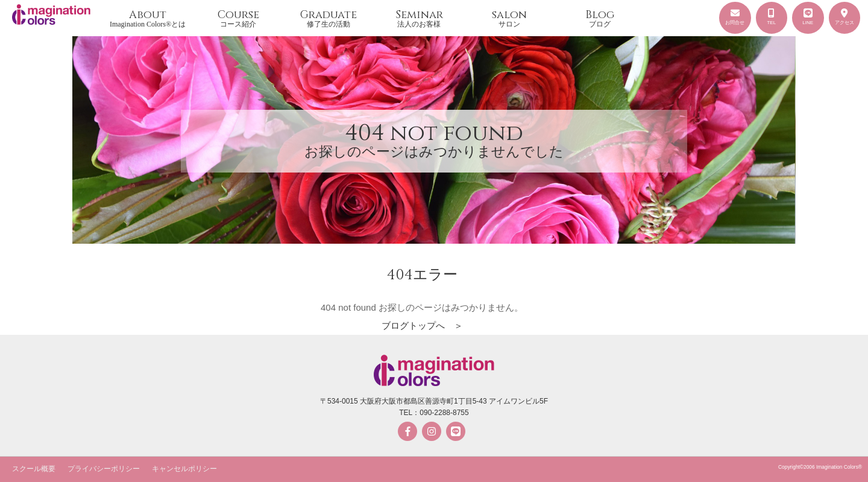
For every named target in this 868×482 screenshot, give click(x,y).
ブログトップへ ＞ (422, 325)
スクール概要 (34, 469)
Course (238, 18)
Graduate (329, 18)
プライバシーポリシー (104, 469)
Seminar (419, 18)
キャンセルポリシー (184, 469)
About (148, 18)
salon (509, 18)
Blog (600, 18)
